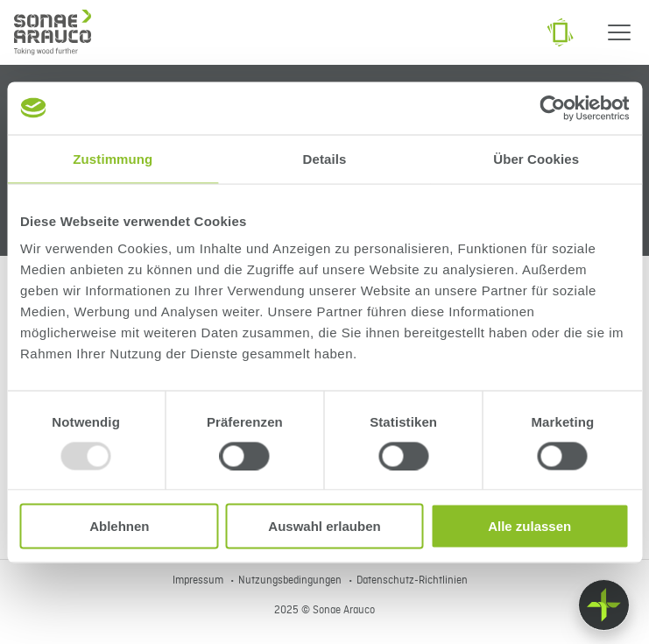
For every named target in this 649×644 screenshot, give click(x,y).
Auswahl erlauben (324, 526)
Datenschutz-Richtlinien (412, 581)
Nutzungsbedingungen (291, 581)
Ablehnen (119, 526)
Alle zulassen (529, 526)
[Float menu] (604, 605)
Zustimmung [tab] (113, 158)
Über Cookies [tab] (536, 158)
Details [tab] (325, 158)
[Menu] (619, 32)
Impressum (199, 581)
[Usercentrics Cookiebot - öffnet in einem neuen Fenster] (552, 108)
